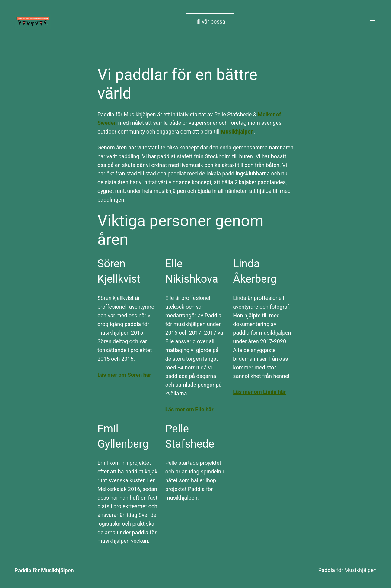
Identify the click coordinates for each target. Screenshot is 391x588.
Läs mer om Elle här (189, 409)
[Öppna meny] (373, 22)
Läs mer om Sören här (124, 375)
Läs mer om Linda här (259, 392)
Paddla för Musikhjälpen (44, 570)
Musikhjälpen (237, 132)
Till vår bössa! (210, 22)
